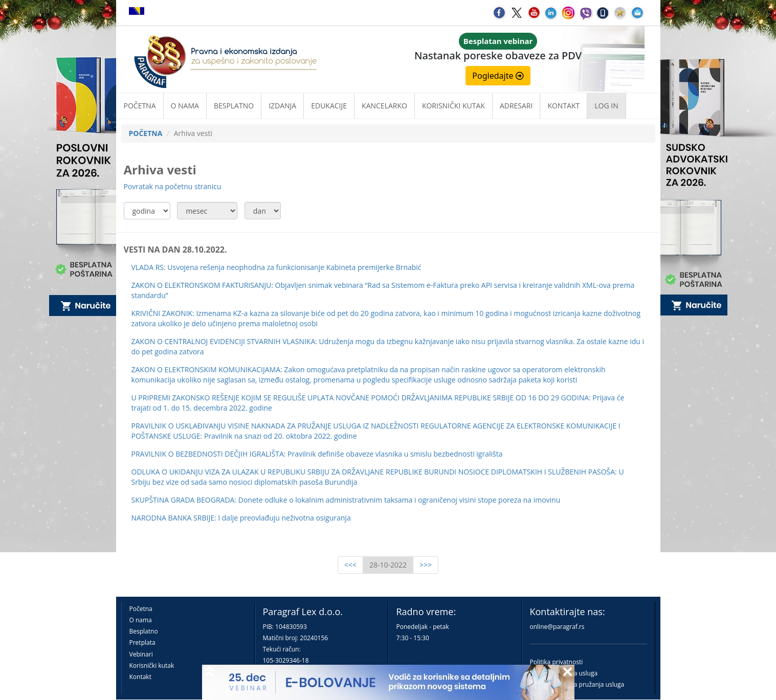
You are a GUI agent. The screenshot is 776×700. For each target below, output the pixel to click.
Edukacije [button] (329, 106)
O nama (185, 106)
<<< (350, 565)
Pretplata (142, 642)
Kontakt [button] (563, 106)
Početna (140, 106)
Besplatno (234, 106)
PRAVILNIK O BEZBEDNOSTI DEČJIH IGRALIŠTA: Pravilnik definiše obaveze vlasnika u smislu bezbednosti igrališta (317, 454)
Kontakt (140, 677)
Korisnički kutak (152, 665)
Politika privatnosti (557, 662)
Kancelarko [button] (384, 106)
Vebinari (141, 654)
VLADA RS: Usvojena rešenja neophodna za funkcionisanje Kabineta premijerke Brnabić (276, 267)
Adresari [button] (516, 106)
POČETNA (146, 133)
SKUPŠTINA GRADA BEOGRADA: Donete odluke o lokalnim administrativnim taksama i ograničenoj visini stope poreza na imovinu (346, 500)
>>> (426, 565)
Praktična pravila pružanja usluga (577, 684)
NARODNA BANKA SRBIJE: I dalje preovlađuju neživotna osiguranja (241, 518)
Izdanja (282, 106)
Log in (606, 106)
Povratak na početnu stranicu (173, 186)
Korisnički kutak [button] (453, 106)
